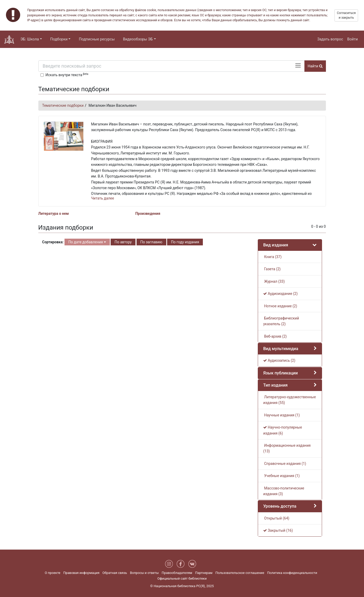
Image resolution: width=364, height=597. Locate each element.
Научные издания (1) (281, 415)
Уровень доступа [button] (280, 506)
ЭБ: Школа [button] (30, 39)
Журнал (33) (274, 281)
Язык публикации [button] (280, 373)
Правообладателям (177, 573)
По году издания (185, 242)
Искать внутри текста (67, 75)
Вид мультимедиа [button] (281, 349)
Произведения (148, 214)
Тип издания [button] (275, 385)
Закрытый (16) (278, 530)
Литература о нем (54, 214)
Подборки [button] (59, 39)
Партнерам (204, 573)
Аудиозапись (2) (279, 360)
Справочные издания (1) (285, 464)
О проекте (53, 573)
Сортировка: (53, 242)
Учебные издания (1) (281, 476)
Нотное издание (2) (280, 306)
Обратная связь (115, 573)
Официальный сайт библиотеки (182, 578)
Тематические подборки (63, 105)
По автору (123, 242)
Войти (352, 39)
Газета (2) (272, 269)
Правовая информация (81, 573)
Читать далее (103, 198)
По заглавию (151, 242)
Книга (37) (272, 257)
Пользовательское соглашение (240, 573)
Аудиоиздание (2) (280, 294)
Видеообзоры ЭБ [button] (138, 39)
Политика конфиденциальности (292, 573)
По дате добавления (87, 242)
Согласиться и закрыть (346, 15)
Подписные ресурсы (97, 39)
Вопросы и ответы (144, 573)
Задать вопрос (330, 39)
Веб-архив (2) (275, 336)
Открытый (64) (276, 518)
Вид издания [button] (276, 245)
